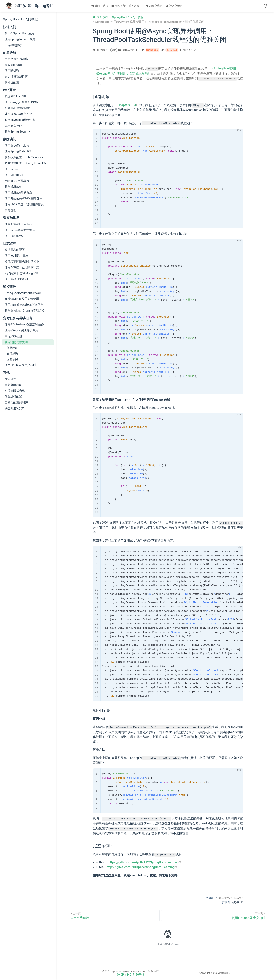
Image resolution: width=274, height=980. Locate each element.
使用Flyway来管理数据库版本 (24, 199)
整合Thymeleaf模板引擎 (20, 120)
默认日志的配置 (15, 250)
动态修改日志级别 (16, 279)
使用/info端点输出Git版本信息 (24, 305)
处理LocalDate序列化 (18, 114)
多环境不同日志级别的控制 (22, 262)
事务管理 (10, 210)
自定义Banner (13, 385)
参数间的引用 (13, 65)
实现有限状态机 (15, 391)
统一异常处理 (13, 126)
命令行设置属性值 (16, 77)
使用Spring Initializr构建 (20, 39)
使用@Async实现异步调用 (21, 330)
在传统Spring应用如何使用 (22, 299)
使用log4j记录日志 (16, 256)
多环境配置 (12, 82)
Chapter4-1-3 (128, 105)
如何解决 (12, 353)
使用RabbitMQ (14, 236)
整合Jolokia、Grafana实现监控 (25, 311)
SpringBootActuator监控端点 (23, 293)
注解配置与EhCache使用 (20, 224)
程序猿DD (103, 50)
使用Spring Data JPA (18, 151)
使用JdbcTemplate (17, 146)
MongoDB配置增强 (17, 181)
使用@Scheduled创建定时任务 (24, 324)
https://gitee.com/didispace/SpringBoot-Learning (142, 867)
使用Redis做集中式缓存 (20, 230)
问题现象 (12, 348)
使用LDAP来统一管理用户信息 (24, 204)
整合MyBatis (13, 187)
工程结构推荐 (13, 45)
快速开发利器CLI (15, 408)
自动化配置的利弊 (16, 402)
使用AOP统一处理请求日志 (22, 267)
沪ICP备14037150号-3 (131, 974)
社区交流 (175, 6)
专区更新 (118, 6)
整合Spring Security (17, 132)
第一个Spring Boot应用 (19, 33)
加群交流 (155, 6)
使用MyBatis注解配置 (19, 193)
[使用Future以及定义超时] (214, 915)
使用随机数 (12, 71)
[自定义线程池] (114, 915)
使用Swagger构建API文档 (21, 102)
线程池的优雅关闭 (16, 342)
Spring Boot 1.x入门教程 (20, 19)
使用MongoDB (14, 175)
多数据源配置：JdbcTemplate (24, 157)
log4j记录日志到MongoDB (21, 273)
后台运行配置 (13, 396)
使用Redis (11, 169)
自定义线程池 (13, 336)
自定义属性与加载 (16, 59)
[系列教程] (136, 6)
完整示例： (14, 359)
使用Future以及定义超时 (20, 365)
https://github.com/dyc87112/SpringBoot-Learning (145, 862)
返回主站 (100, 6)
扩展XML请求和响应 (18, 108)
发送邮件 (10, 379)
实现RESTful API (15, 96)
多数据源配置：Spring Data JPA (25, 163)
